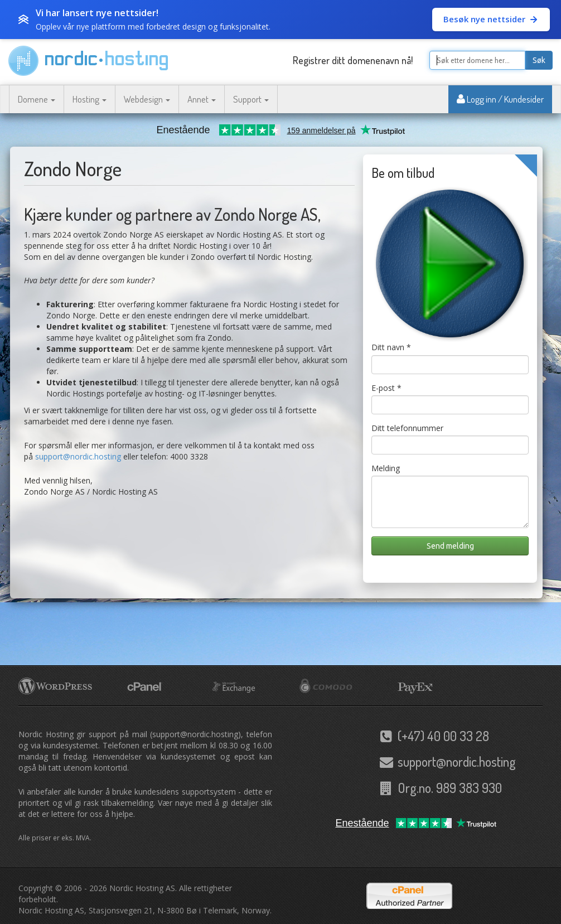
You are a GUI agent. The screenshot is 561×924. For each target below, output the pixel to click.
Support (251, 99)
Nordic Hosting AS (142, 888)
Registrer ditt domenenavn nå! (353, 60)
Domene (37, 99)
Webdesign (147, 99)
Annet (202, 99)
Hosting (90, 99)
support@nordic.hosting (78, 456)
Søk (539, 60)
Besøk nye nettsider (491, 19)
